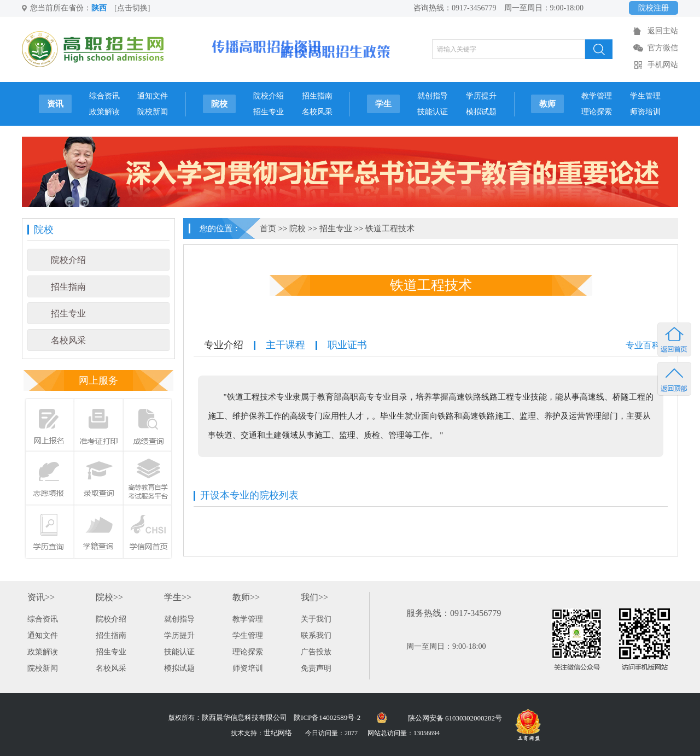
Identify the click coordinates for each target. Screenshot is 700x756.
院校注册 (654, 8)
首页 (268, 228)
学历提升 (481, 96)
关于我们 (316, 619)
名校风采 (317, 112)
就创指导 (433, 96)
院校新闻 (153, 112)
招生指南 (317, 96)
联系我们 (316, 635)
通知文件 (153, 96)
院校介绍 (269, 96)
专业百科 (643, 345)
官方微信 (663, 48)
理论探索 (597, 112)
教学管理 (597, 96)
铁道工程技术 (390, 228)
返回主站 (663, 31)
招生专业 (269, 112)
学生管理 (645, 96)
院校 (219, 104)
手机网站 (663, 65)
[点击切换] (132, 8)
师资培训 (645, 112)
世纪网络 (278, 733)
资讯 (55, 104)
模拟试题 (481, 112)
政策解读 (104, 112)
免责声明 (316, 668)
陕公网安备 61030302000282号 (455, 718)
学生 (383, 104)
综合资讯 (104, 96)
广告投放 (316, 652)
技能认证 (433, 112)
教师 (547, 104)
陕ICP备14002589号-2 (327, 717)
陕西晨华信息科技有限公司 (244, 717)
